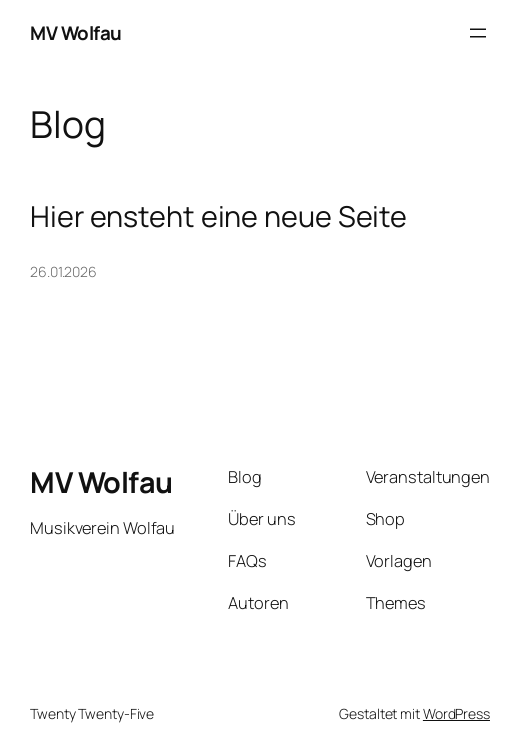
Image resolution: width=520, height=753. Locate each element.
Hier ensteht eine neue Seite (218, 216)
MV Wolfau (76, 33)
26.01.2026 (63, 271)
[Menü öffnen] (478, 33)
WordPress (456, 713)
